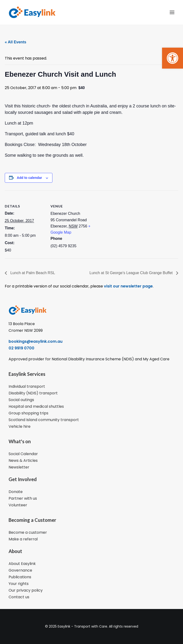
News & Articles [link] (23, 460)
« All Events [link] (15, 42)
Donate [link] (16, 492)
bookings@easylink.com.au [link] (36, 341)
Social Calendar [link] (23, 454)
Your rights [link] (19, 584)
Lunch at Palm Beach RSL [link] (32, 273)
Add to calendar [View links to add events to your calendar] (30, 178)
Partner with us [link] (23, 498)
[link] (173, 58)
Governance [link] (20, 570)
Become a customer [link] (28, 532)
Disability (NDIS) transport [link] (33, 393)
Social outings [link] (21, 400)
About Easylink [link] (22, 564)
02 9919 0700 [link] (21, 348)
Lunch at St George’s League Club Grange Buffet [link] (132, 273)
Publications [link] (20, 577)
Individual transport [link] (27, 386)
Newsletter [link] (19, 467)
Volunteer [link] (18, 505)
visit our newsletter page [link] (128, 286)
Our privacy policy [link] (26, 590)
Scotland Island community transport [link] (44, 420)
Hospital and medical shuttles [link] (36, 406)
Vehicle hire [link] (20, 426)
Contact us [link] (19, 597)
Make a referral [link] (23, 539)
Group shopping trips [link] (28, 413)
